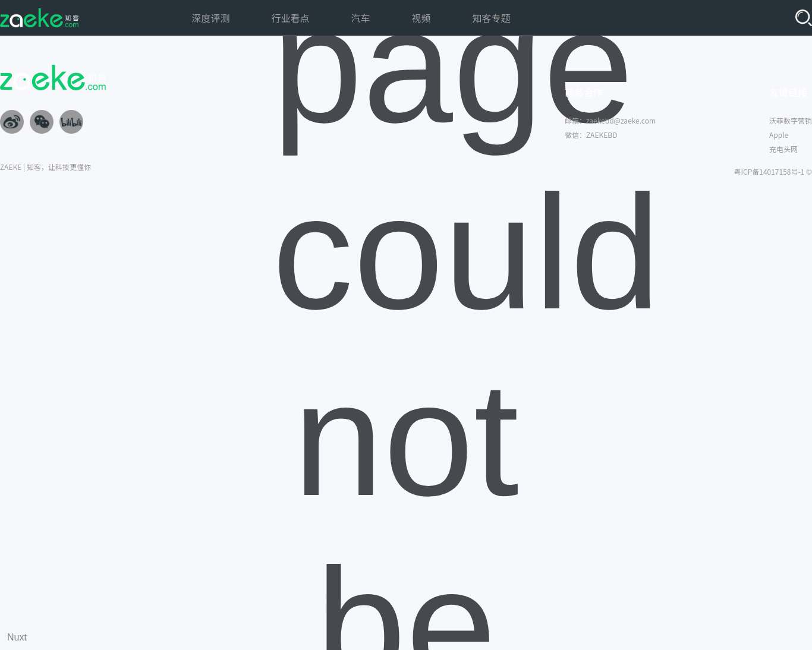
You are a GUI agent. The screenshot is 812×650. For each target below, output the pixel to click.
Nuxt (17, 637)
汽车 (360, 18)
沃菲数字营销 (791, 120)
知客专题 (492, 18)
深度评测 (210, 18)
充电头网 (783, 149)
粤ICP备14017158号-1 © (773, 171)
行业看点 (290, 18)
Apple (779, 135)
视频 (421, 18)
